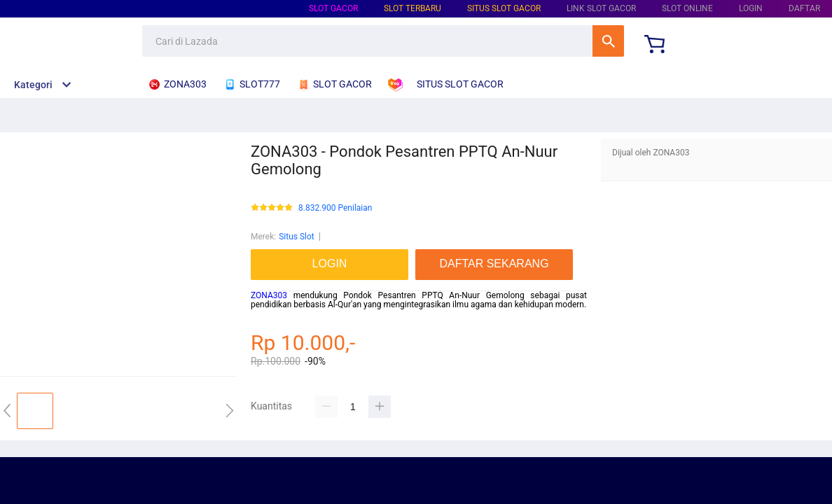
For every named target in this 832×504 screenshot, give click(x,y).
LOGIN (751, 8)
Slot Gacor (333, 8)
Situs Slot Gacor (504, 8)
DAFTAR (804, 8)
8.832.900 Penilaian (335, 208)
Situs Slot (297, 237)
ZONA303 (269, 295)
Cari (608, 41)
